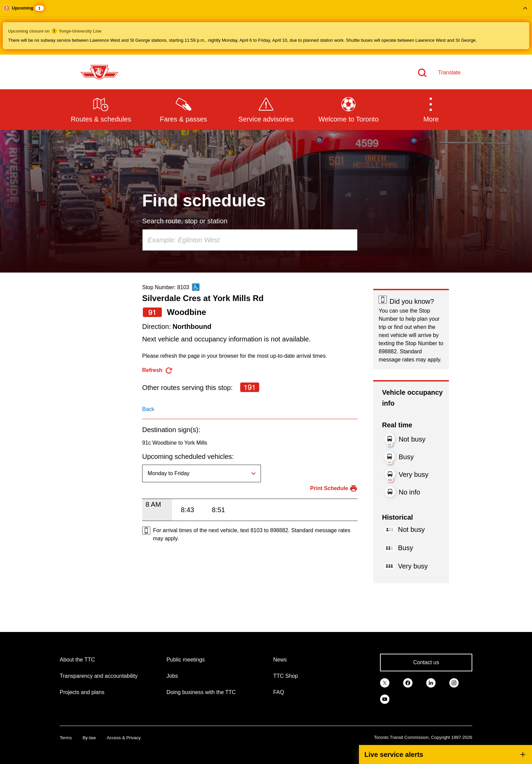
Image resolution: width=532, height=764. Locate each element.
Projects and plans (82, 692)
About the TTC (77, 660)
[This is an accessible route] (196, 287)
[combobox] (250, 240)
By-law (89, 738)
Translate (449, 72)
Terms (66, 738)
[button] (266, 27)
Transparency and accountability (99, 676)
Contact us (426, 662)
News (280, 660)
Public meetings (186, 660)
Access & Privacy (123, 738)
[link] (385, 682)
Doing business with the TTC (201, 692)
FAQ (279, 692)
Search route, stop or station (185, 221)
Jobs (172, 676)
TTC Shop (286, 676)
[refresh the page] (158, 370)
